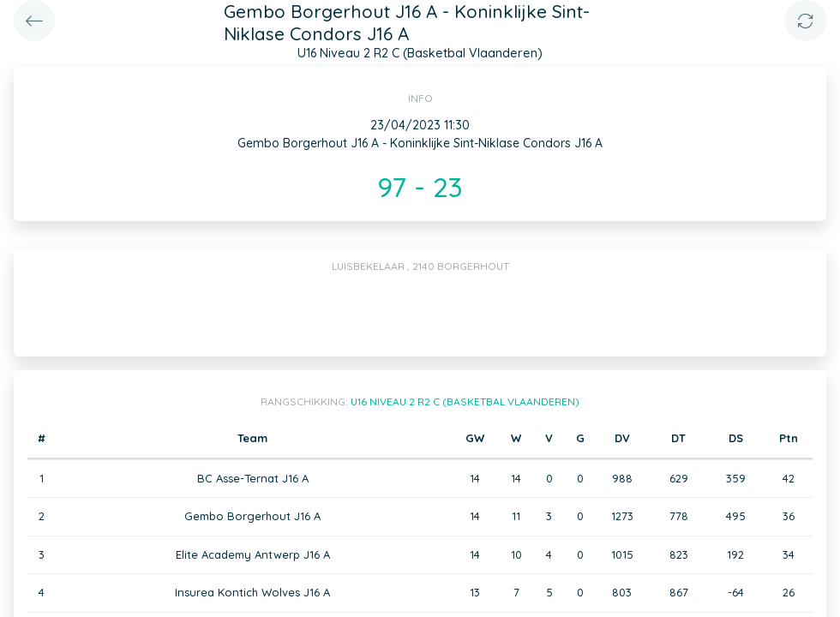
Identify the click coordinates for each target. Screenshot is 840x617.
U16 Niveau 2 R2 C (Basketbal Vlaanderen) (465, 401)
